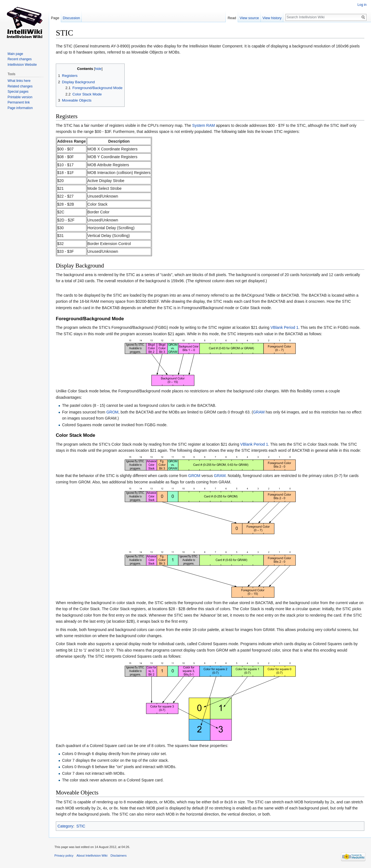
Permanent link (19, 102)
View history (272, 18)
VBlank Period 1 (284, 327)
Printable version (20, 97)
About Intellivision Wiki (92, 856)
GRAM (259, 412)
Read (232, 18)
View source (249, 18)
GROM (112, 412)
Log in (362, 5)
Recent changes (20, 59)
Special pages (18, 92)
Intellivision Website (22, 65)
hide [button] (98, 69)
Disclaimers (119, 856)
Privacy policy (64, 856)
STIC (81, 826)
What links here (19, 81)
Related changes (20, 86)
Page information (20, 108)
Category (65, 826)
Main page (15, 54)
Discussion (71, 18)
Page (55, 18)
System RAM (204, 125)
